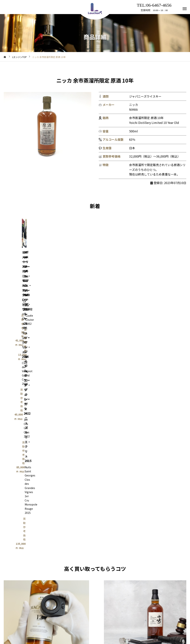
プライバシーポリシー (113, 627)
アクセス (87, 627)
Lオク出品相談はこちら (145, 443)
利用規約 (69, 627)
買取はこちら (46, 443)
